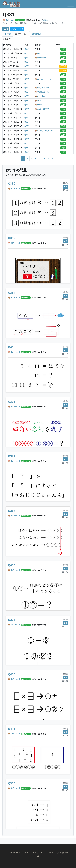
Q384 (12, 293)
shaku (40, 105)
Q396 (12, 402)
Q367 (12, 511)
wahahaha (42, 58)
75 (65, 736)
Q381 (27, 49)
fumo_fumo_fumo (45, 131)
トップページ (14, 853)
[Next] (48, 159)
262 (65, 790)
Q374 (12, 456)
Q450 (12, 674)
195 (65, 572)
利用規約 (49, 853)
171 (65, 626)
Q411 (12, 729)
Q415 (12, 347)
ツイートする (17, 29)
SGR (39, 101)
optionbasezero (44, 79)
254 (65, 245)
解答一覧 (21, 34)
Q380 (12, 184)
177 (65, 354)
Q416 (12, 565)
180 (65, 408)
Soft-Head (10, 20)
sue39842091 (43, 109)
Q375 (12, 783)
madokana (42, 96)
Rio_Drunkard (43, 88)
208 (65, 517)
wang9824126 (44, 92)
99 (65, 190)
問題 (8, 34)
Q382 (12, 238)
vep (39, 53)
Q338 (12, 620)
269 (65, 299)
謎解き (46, 20)
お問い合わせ (62, 853)
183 (65, 463)
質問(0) (36, 34)
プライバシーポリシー (33, 853)
